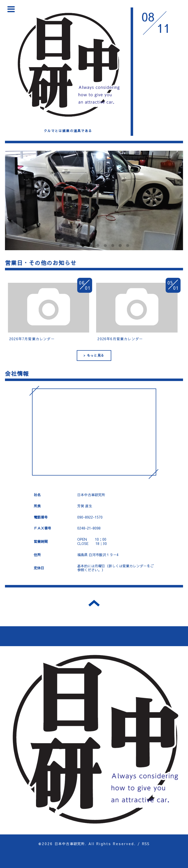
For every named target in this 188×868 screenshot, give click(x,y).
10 (128, 246)
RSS (146, 844)
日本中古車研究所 (70, 844)
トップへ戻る (94, 603)
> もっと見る (94, 355)
